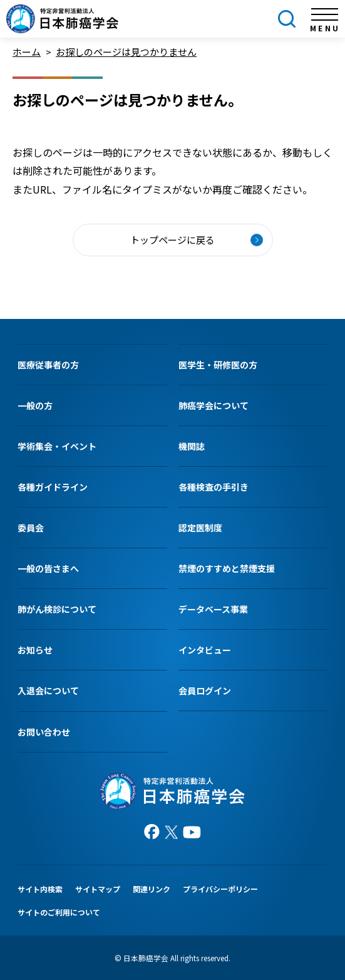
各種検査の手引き (214, 487)
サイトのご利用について (59, 912)
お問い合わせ (44, 732)
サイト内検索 (40, 889)
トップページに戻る (172, 240)
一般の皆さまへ (48, 568)
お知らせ (35, 650)
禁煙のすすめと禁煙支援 (227, 568)
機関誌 (192, 446)
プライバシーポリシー (220, 889)
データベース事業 (213, 609)
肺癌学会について (214, 405)
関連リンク (152, 889)
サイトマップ (98, 889)
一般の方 (35, 405)
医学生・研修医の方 (218, 365)
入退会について (48, 691)
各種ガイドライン (53, 487)
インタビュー (205, 650)
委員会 (31, 528)
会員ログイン (205, 691)
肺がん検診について (57, 609)
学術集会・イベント (57, 446)
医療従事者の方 (48, 365)
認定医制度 (200, 528)
